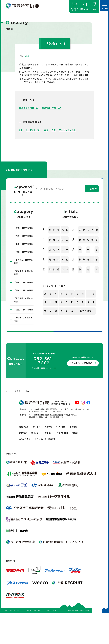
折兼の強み (24, 455)
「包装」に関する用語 (23, 241)
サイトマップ (51, 640)
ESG (46, 130)
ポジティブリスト (68, 130)
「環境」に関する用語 (23, 311)
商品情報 (52, 455)
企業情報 (23, 462)
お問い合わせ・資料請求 (81, 391)
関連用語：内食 (27, 108)
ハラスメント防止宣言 (33, 640)
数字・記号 (85, 311)
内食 (54, 130)
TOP (8, 419)
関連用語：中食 (49, 108)
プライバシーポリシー (11, 640)
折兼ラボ (52, 462)
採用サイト (38, 462)
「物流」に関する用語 (23, 265)
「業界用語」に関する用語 (23, 323)
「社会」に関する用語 (23, 335)
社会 (27, 56)
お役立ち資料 (26, 469)
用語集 (17, 419)
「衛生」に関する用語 (23, 253)
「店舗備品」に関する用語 (23, 288)
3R (21, 130)
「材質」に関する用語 (23, 230)
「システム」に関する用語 (23, 276)
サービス (39, 455)
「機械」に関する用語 (23, 300)
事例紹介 (79, 455)
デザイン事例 (67, 462)
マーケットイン (33, 130)
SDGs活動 (65, 455)
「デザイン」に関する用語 (23, 346)
